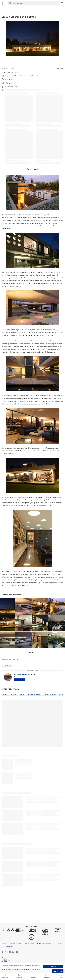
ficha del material (9, 577)
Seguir (20, 680)
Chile (19, 72)
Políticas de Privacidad (31, 965)
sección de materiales (45, 577)
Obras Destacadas (50, 694)
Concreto (14, 694)
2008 (11, 83)
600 (11, 79)
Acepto (53, 966)
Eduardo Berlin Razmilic (22, 76)
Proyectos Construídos (34, 694)
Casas (4, 72)
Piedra (5, 694)
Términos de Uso (23, 965)
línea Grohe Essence (29, 571)
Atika (17, 87)
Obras (22, 694)
